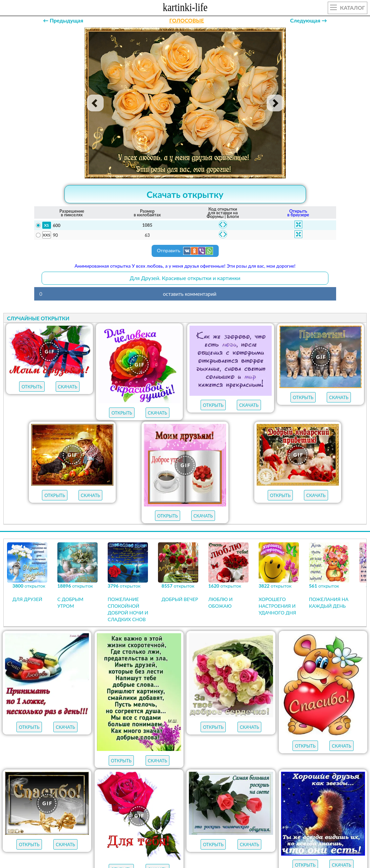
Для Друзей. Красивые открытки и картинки (185, 278)
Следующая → (309, 20)
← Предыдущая (63, 20)
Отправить (185, 251)
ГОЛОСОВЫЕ (187, 20)
